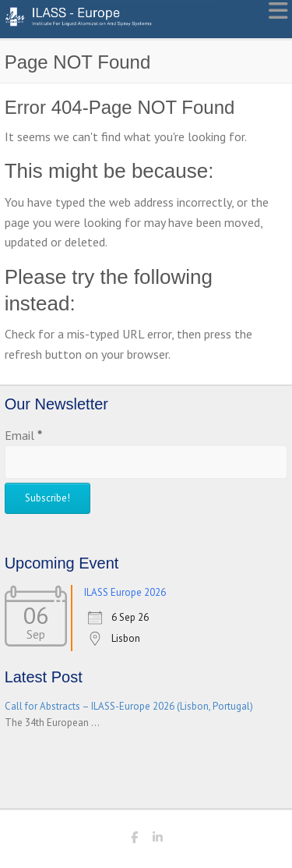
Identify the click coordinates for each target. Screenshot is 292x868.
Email (23, 435)
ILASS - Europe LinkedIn (158, 840)
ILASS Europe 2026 (125, 592)
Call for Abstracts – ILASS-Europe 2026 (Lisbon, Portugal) (129, 706)
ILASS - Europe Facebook (135, 840)
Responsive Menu (278, 11)
